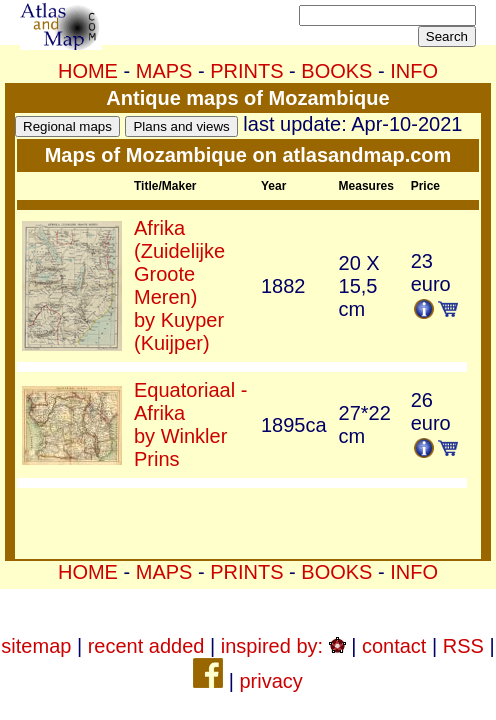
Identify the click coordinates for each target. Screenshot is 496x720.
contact (394, 646)
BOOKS (336, 71)
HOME (88, 71)
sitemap (36, 646)
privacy (270, 681)
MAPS (164, 71)
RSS (463, 646)
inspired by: (283, 646)
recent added (146, 646)
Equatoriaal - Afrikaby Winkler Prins (190, 424)
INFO (414, 71)
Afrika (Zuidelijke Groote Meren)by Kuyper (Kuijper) (179, 285)
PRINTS (246, 71)
